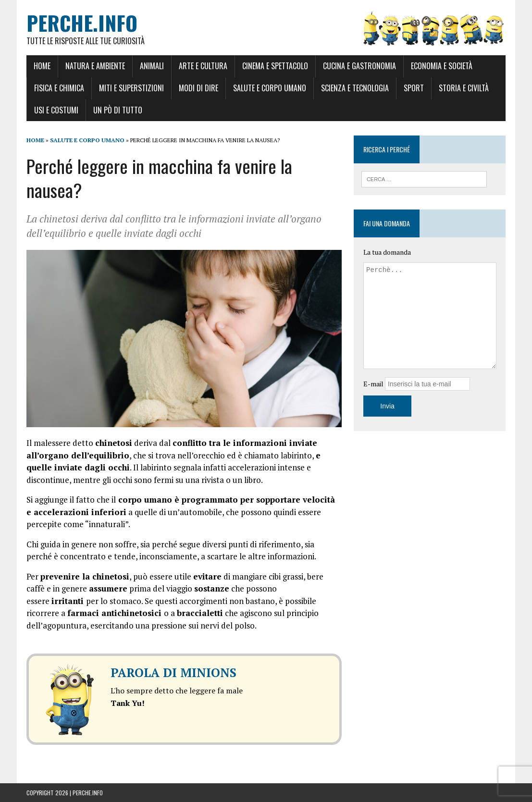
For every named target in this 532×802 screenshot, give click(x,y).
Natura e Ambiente (95, 66)
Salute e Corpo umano (270, 88)
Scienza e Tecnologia (355, 88)
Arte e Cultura (203, 66)
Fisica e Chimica (59, 88)
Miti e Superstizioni (131, 88)
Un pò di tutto (118, 110)
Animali (152, 66)
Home (42, 66)
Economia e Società (442, 66)
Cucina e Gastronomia (359, 66)
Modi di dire (198, 88)
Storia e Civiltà (464, 88)
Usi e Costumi (56, 110)
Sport (414, 88)
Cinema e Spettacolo (275, 66)
